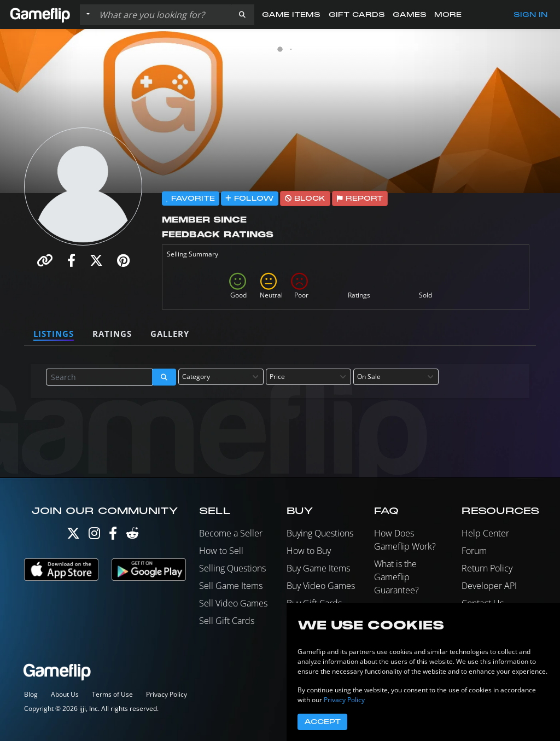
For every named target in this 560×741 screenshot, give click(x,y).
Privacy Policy (167, 694)
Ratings (112, 334)
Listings (54, 334)
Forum (474, 551)
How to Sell (221, 551)
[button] (242, 15)
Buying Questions (320, 533)
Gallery (170, 334)
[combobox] (221, 377)
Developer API (489, 586)
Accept (322, 722)
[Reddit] (132, 536)
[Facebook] (113, 536)
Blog (31, 694)
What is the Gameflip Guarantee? (396, 577)
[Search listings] (162, 15)
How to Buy (309, 551)
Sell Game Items (231, 586)
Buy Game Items (318, 568)
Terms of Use (112, 694)
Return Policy (487, 568)
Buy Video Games (321, 586)
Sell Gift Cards (227, 621)
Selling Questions (232, 568)
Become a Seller (231, 533)
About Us (65, 694)
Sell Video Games (233, 603)
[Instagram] (94, 536)
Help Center (485, 533)
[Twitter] (73, 536)
